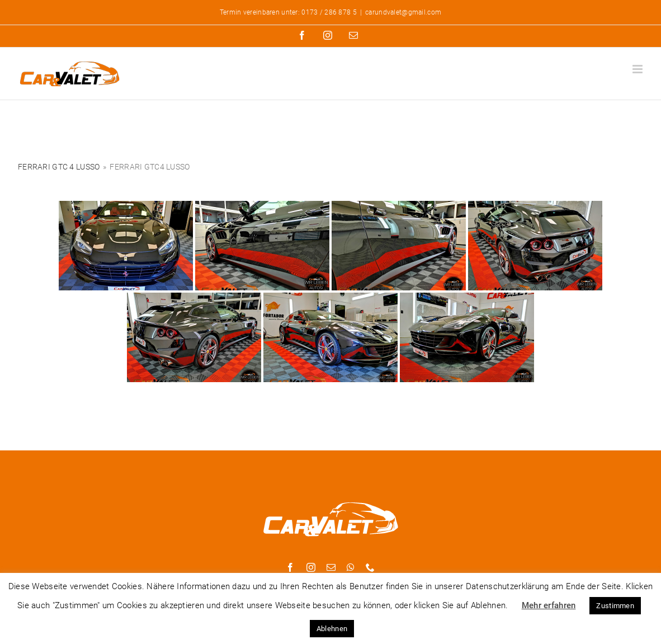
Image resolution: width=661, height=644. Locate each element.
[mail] (331, 567)
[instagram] (311, 567)
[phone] (370, 567)
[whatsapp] (351, 567)
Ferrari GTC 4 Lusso (59, 167)
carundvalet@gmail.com (403, 12)
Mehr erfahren (549, 605)
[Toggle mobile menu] (638, 69)
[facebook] (290, 567)
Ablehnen (332, 629)
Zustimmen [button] (615, 606)
